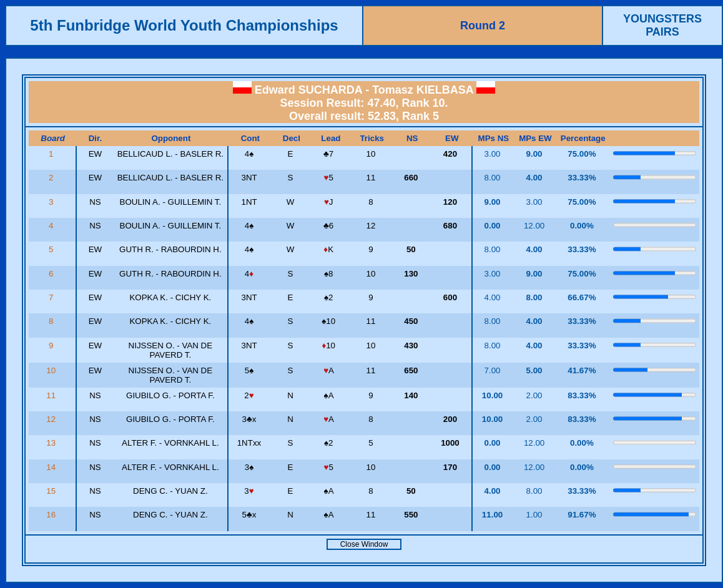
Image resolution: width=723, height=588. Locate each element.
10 (52, 370)
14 (52, 467)
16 (52, 515)
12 (52, 419)
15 (52, 491)
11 (52, 395)
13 (52, 443)
